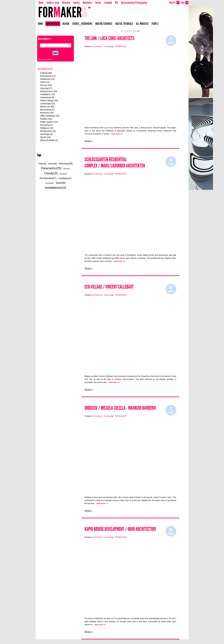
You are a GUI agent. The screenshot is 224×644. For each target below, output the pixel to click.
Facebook (108, 3)
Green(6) (52, 164)
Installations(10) (55, 188)
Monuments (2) (47, 110)
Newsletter (87, 3)
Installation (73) (48, 94)
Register (174, 3)
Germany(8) (66, 164)
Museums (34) (47, 113)
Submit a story (53, 3)
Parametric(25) (51, 168)
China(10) (51, 173)
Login (184, 3)
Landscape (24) (48, 104)
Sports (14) (45, 137)
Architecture (53, 24)
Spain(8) (61, 183)
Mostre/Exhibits (104, 24)
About (41, 3)
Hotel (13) (45, 82)
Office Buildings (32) (50, 116)
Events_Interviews (82, 24)
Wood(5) (67, 169)
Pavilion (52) (46, 119)
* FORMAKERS (120, 46)
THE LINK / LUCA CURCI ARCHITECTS (109, 38)
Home (41, 24)
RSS (116, 3)
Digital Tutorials (124, 24)
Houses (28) (46, 85)
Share (88, 141)
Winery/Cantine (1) (49, 140)
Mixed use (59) (47, 107)
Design (66, 24)
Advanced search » (45, 59)
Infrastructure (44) (49, 91)
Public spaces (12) (49, 122)
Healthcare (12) (48, 79)
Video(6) (42, 164)
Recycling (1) (46, 125)
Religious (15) (47, 128)
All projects (142, 24)
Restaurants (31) (48, 131)
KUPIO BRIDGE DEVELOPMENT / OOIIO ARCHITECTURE (120, 529)
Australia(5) (50, 183)
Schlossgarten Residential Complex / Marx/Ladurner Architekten (115, 163)
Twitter (98, 3)
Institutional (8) (47, 97)
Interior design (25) (49, 100)
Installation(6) (65, 178)
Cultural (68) (46, 73)
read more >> (117, 134)
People (155, 24)
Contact (76, 3)
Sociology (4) (46, 134)
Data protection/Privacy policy (134, 3)
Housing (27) (46, 88)
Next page (137, 31)
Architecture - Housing (102, 46)
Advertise (66, 3)
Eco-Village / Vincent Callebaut (109, 287)
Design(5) (63, 174)
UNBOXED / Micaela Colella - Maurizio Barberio (120, 408)
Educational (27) (48, 76)
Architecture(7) (48, 178)
